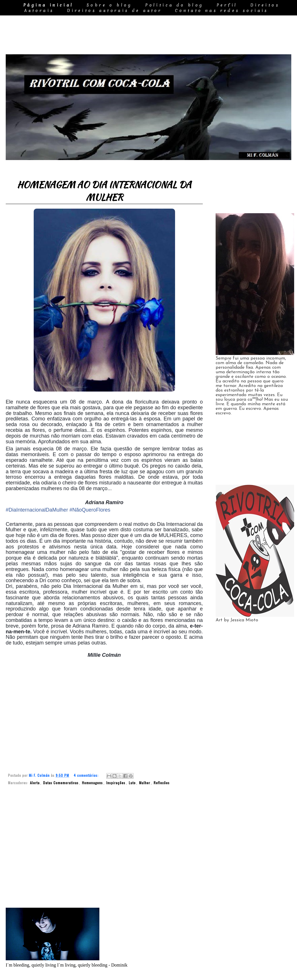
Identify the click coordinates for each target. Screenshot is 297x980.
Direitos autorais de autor (115, 11)
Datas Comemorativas (61, 783)
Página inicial (48, 5)
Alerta (35, 783)
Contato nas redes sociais (222, 11)
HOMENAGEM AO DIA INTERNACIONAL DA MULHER (104, 191)
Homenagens (92, 783)
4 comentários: (87, 775)
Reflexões (162, 783)
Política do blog (174, 5)
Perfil (227, 5)
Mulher (145, 783)
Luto (132, 783)
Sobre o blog (109, 5)
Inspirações (116, 783)
